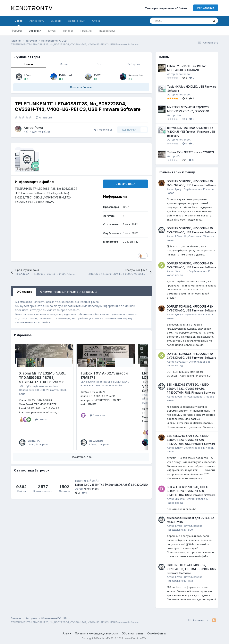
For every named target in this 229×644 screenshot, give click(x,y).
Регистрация (206, 8)
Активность (37, 21)
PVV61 (98, 75)
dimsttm (180, 499)
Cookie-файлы (157, 633)
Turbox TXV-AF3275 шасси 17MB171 (191, 152)
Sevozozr (181, 271)
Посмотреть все (81, 457)
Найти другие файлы (37, 132)
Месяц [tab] (64, 64)
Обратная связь (133, 633)
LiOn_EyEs (25, 386)
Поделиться (103, 130)
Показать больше (81, 87)
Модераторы (107, 31)
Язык (67, 633)
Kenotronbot (136, 75)
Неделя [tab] (29, 64)
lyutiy (178, 189)
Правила (86, 31)
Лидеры (56, 21)
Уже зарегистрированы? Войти (167, 8)
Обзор (18, 22)
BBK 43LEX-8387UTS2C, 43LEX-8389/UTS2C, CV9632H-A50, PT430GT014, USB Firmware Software (191, 389)
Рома (39, 128)
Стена (96, 21)
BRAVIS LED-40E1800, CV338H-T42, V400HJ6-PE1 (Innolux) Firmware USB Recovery (191, 132)
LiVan (28, 75)
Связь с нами (77, 21)
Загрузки (35, 31)
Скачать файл (125, 184)
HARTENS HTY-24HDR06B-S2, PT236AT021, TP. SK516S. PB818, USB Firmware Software (191, 569)
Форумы (17, 31)
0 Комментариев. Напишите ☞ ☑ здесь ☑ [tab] (69, 292)
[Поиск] (170, 21)
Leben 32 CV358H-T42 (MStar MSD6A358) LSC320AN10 (111, 485)
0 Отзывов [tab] (25, 292)
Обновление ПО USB (32, 390)
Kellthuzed (65, 75)
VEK (83, 382)
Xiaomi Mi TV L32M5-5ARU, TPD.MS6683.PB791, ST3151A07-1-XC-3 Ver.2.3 (43, 378)
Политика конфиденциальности (97, 633)
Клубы (52, 31)
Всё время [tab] (134, 64)
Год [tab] (99, 64)
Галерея (68, 31)
